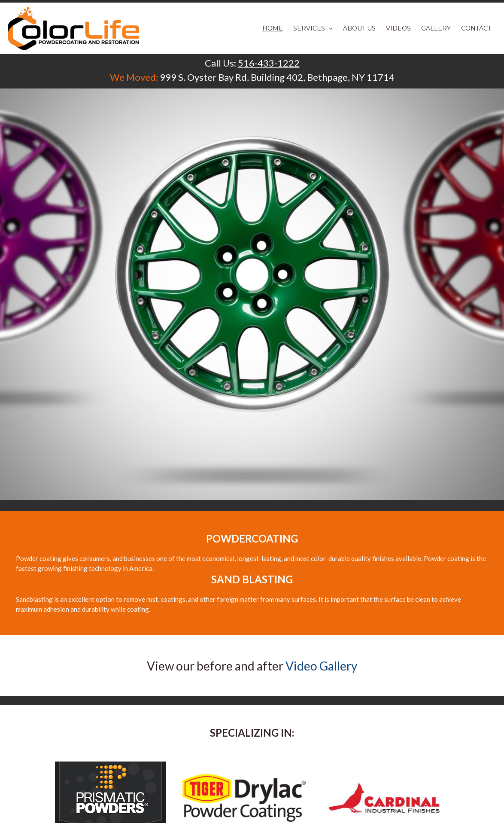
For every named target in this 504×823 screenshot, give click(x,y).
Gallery (436, 28)
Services (313, 28)
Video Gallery (321, 666)
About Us (359, 28)
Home (273, 28)
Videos (398, 28)
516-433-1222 (269, 63)
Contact (476, 28)
